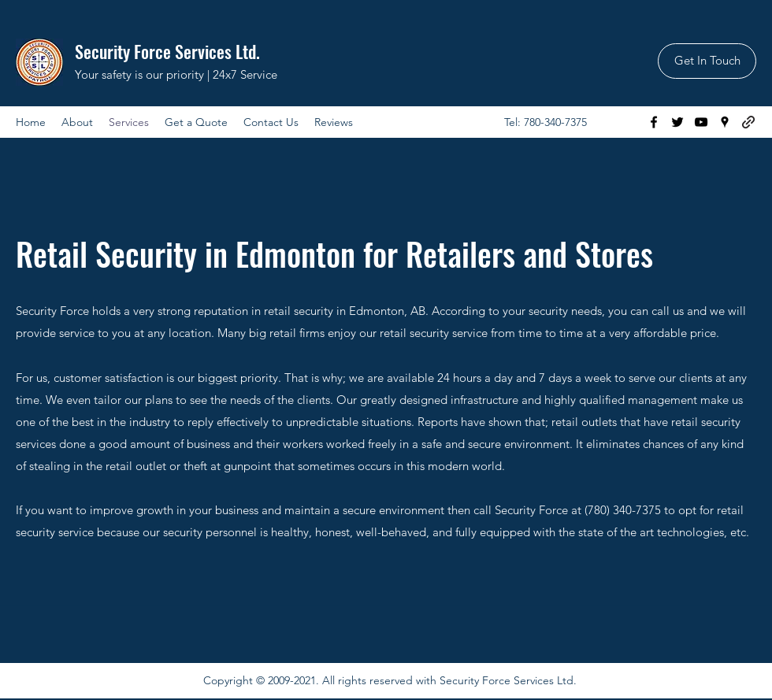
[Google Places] (725, 122)
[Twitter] (677, 122)
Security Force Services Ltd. (167, 51)
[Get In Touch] (707, 61)
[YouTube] (701, 122)
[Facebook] (654, 122)
